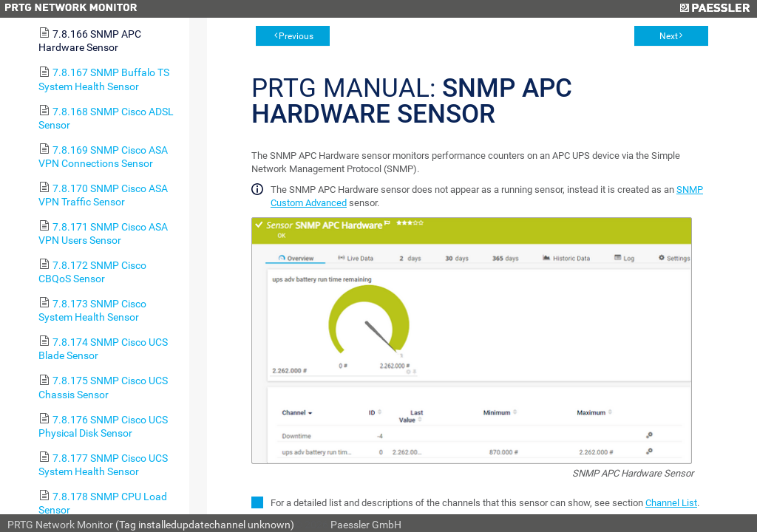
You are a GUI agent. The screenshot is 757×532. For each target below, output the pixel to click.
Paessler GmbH (366, 525)
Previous (296, 36)
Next (669, 36)
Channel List (671, 503)
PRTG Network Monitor (60, 525)
